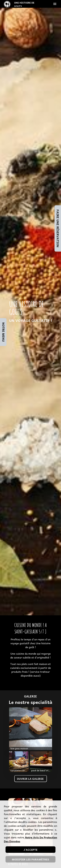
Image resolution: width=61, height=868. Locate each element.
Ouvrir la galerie (31, 779)
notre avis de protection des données (30, 839)
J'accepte (30, 850)
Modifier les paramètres (30, 859)
